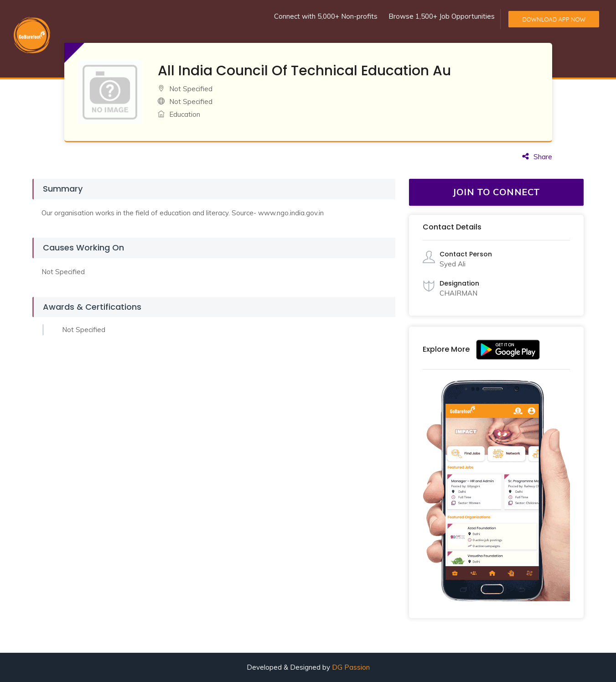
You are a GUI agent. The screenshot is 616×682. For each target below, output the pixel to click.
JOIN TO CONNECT (497, 192)
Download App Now (554, 19)
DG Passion (351, 667)
